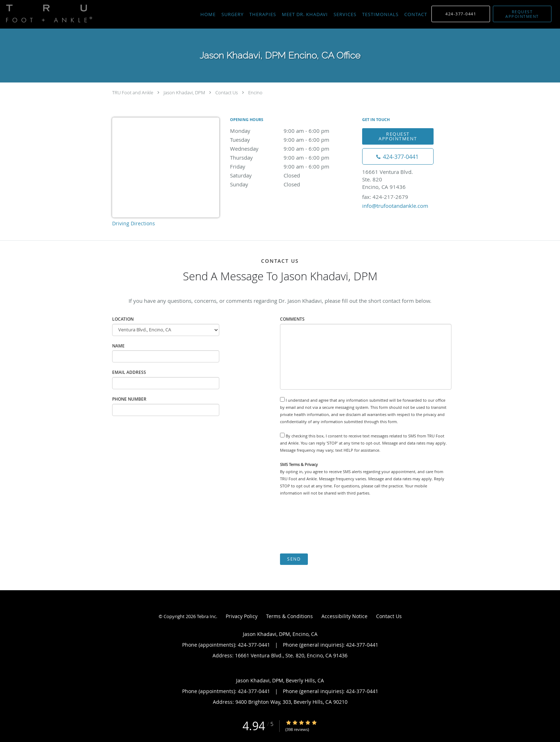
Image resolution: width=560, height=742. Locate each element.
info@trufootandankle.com (395, 206)
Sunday (292, 184)
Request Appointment (398, 136)
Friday (292, 166)
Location (123, 319)
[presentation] (334, 525)
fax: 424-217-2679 (385, 197)
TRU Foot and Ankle (133, 92)
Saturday (292, 175)
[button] (522, 14)
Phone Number (129, 399)
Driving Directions (134, 223)
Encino (255, 92)
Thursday (292, 157)
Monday (292, 131)
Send (294, 559)
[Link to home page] (47, 14)
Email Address (129, 372)
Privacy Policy (242, 616)
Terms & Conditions (289, 616)
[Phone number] (398, 156)
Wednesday (292, 149)
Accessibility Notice (344, 616)
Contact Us (227, 92)
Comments (292, 319)
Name (118, 346)
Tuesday (292, 140)
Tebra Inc (206, 616)
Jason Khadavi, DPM (184, 92)
